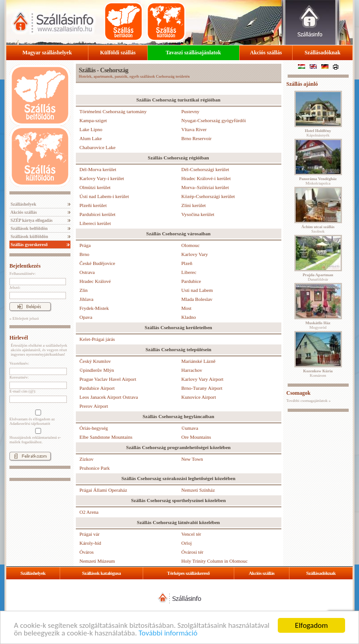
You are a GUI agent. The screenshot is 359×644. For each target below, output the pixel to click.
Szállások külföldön (29, 236)
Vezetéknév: (19, 363)
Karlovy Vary (195, 254)
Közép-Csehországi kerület (208, 196)
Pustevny (190, 111)
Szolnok (318, 229)
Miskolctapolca (318, 181)
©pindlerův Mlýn (97, 370)
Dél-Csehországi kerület (205, 169)
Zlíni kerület (194, 205)
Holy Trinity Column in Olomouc (215, 561)
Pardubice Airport (97, 388)
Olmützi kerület (95, 187)
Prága (85, 245)
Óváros (87, 552)
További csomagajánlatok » (309, 401)
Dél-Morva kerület (98, 169)
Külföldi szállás (118, 53)
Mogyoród (318, 325)
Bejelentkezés (25, 266)
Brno (84, 254)
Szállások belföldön (28, 228)
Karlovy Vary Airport (202, 379)
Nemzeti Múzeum (97, 561)
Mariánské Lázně (198, 361)
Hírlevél (19, 338)
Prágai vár (90, 534)
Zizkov (86, 459)
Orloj (186, 543)
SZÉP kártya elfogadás (31, 220)
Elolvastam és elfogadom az (37, 418)
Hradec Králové (95, 281)
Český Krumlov (95, 361)
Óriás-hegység (94, 428)
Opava (86, 317)
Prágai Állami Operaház (103, 490)
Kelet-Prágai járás (97, 339)
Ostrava (87, 272)
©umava (190, 428)
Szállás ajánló (302, 84)
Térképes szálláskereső (188, 573)
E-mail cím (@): (23, 391)
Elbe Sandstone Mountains (106, 437)
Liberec (189, 272)
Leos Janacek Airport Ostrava (109, 397)
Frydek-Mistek (94, 308)
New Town (192, 459)
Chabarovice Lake (97, 147)
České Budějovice (97, 263)
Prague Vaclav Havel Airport (108, 379)
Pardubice (191, 281)
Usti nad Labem (197, 290)
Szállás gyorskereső (28, 245)
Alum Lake (91, 138)
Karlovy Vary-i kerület (102, 178)
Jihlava (86, 299)
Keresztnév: (19, 377)
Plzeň (187, 263)
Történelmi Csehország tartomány (113, 111)
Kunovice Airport (199, 397)
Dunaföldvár (318, 277)
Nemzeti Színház (198, 490)
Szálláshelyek (23, 204)
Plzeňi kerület (93, 205)
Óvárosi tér (192, 552)
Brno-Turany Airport (202, 388)
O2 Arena (89, 512)
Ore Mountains (196, 437)
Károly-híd (90, 543)
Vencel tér (191, 534)
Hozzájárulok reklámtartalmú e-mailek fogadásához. (37, 436)
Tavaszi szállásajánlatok (193, 53)
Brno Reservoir (197, 138)
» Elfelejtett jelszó (24, 318)
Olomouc (190, 245)
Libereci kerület (95, 223)
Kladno (188, 317)
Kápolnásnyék (318, 133)
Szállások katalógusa (102, 573)
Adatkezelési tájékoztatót (30, 423)
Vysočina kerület (198, 214)
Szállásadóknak (323, 53)
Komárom (318, 373)
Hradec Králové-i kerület (206, 178)
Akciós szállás (266, 53)
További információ (168, 633)
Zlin (83, 290)
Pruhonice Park (95, 468)
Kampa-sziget (93, 120)
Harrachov (192, 370)
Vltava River (194, 129)
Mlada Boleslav (197, 299)
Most (186, 308)
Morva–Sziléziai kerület (205, 187)
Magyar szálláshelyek (47, 53)
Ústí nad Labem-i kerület (104, 196)
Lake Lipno (91, 129)
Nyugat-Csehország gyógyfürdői (214, 120)
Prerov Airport (94, 406)
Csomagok (298, 393)
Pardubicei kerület (97, 214)
